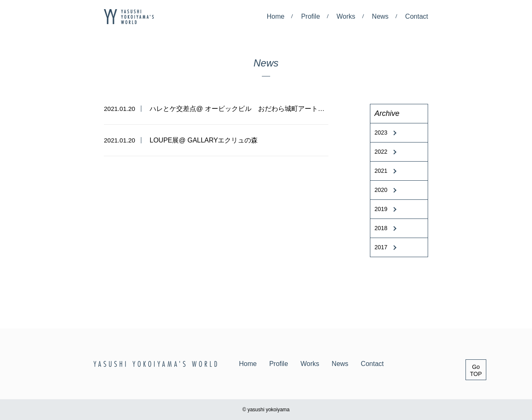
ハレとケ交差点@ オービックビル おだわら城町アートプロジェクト (254, 109)
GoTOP (476, 370)
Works (346, 16)
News (380, 16)
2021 (381, 171)
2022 (381, 152)
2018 (381, 228)
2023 (381, 133)
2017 (381, 247)
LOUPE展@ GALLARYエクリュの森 (204, 140)
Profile (310, 16)
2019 (381, 209)
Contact (417, 16)
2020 (381, 190)
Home (276, 16)
